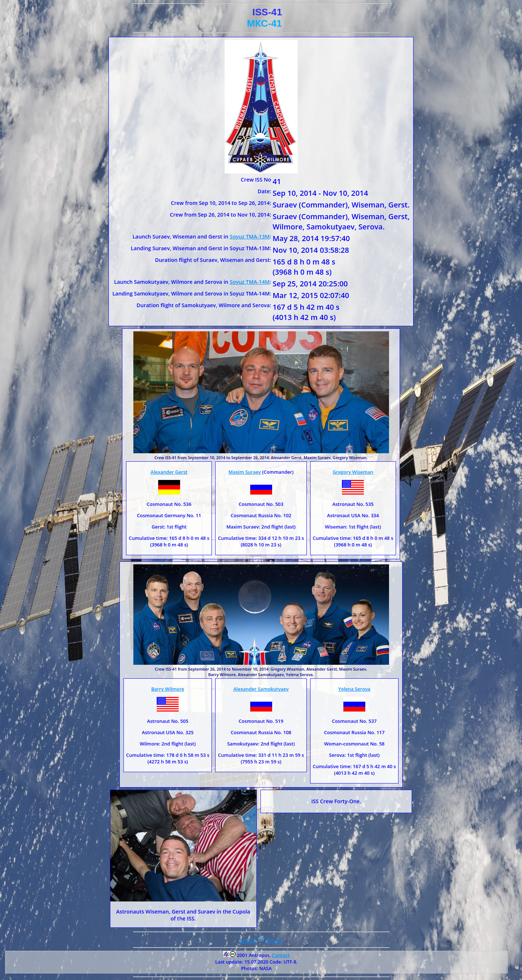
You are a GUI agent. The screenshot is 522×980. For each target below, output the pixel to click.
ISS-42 (274, 941)
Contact (281, 955)
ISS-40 (248, 941)
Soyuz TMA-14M (250, 282)
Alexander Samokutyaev (261, 689)
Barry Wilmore (168, 689)
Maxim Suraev (245, 472)
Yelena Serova (354, 689)
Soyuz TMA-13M (250, 237)
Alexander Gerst (169, 472)
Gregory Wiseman (353, 472)
